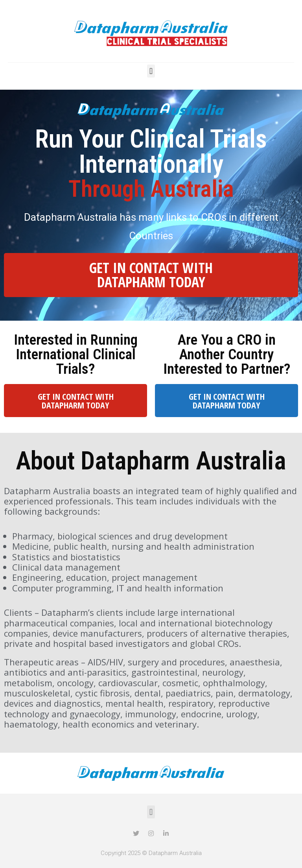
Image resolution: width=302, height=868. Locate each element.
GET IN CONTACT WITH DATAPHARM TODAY (151, 275)
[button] (151, 71)
